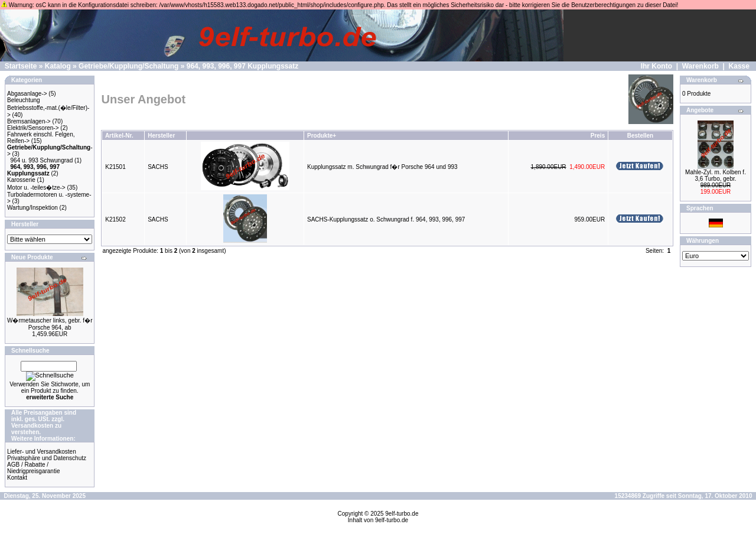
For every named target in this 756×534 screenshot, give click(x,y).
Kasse (739, 66)
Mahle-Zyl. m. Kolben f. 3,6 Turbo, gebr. (716, 175)
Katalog (58, 66)
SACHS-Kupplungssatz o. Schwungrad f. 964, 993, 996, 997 (386, 219)
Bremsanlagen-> (29, 121)
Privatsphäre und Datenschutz (47, 458)
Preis (598, 136)
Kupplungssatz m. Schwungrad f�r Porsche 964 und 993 (382, 167)
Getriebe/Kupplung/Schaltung (128, 66)
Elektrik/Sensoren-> (33, 128)
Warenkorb (700, 66)
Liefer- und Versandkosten (42, 452)
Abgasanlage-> (27, 94)
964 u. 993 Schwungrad (42, 160)
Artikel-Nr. (119, 136)
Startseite (21, 66)
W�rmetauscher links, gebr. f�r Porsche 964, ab (50, 324)
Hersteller (161, 136)
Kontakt (17, 478)
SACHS (158, 167)
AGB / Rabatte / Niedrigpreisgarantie (34, 468)
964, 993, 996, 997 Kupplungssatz (242, 66)
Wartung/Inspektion (32, 208)
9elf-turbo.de (402, 514)
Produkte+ (322, 136)
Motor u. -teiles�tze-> (36, 188)
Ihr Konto (656, 66)
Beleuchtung (24, 100)
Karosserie (21, 180)
